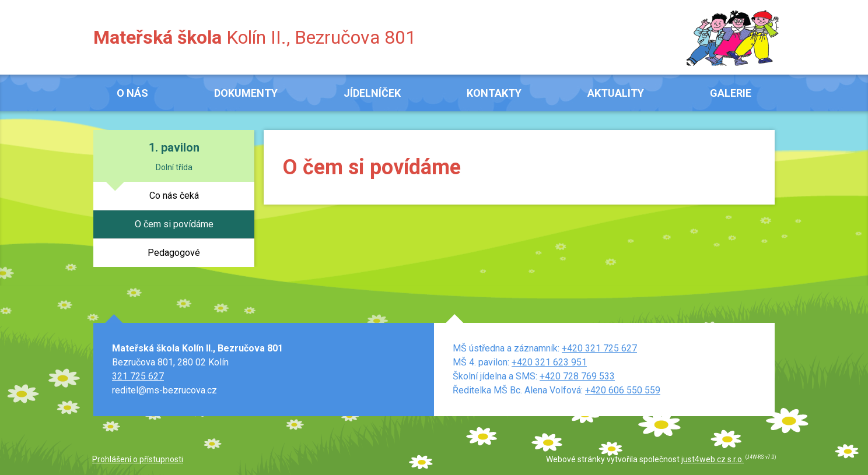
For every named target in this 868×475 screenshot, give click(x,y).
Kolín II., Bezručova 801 (255, 37)
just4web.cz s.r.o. (713, 459)
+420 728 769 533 (577, 376)
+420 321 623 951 (549, 362)
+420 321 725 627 (599, 348)
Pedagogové (174, 253)
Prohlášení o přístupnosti (138, 459)
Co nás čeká (174, 196)
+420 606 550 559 (623, 390)
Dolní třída (174, 167)
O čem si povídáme (174, 224)
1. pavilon (174, 147)
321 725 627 (138, 376)
